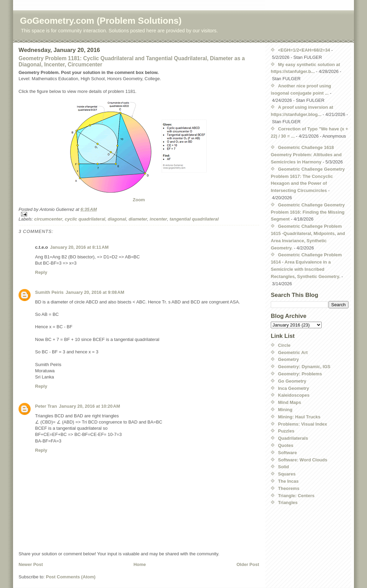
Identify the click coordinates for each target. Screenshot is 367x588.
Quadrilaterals (293, 438)
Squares (287, 474)
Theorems (289, 488)
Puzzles (286, 431)
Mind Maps (290, 402)
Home (140, 564)
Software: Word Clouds (303, 460)
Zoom (139, 200)
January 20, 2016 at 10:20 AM (90, 406)
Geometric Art (293, 352)
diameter (138, 219)
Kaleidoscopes (294, 395)
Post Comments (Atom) (71, 577)
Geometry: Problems (300, 374)
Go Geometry (292, 381)
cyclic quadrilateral (85, 219)
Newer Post (31, 564)
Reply (41, 272)
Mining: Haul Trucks (299, 417)
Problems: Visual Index (303, 424)
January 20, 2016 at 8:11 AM (79, 247)
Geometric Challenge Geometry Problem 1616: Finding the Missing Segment (308, 212)
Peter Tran (46, 406)
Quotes (286, 445)
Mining (285, 410)
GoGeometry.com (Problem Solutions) (101, 21)
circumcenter (48, 219)
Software (287, 453)
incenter (159, 219)
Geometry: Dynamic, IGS (304, 367)
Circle (284, 345)
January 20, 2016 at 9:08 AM (95, 292)
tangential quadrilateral (194, 219)
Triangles (288, 503)
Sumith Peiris (49, 292)
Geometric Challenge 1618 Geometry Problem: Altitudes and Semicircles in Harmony (306, 155)
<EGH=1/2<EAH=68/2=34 (304, 50)
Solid (283, 467)
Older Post (248, 564)
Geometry (288, 359)
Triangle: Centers (296, 496)
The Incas (288, 481)
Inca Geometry (293, 388)
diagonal (117, 219)
